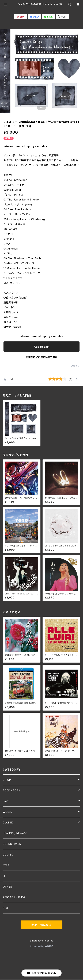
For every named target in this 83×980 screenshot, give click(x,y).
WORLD (8, 812)
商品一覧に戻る (41, 925)
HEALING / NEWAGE (15, 833)
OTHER (7, 887)
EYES (6, 865)
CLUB (6, 908)
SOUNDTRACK (12, 844)
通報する (75, 366)
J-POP (7, 780)
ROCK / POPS (11, 790)
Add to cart (42, 347)
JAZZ (6, 801)
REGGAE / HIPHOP (14, 897)
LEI (5, 876)
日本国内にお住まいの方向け (41, 357)
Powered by (41, 946)
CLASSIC (8, 823)
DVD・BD (8, 855)
